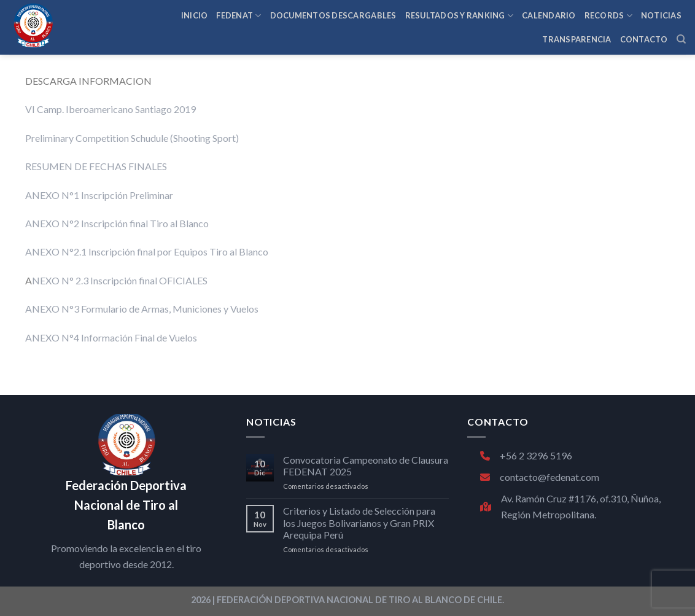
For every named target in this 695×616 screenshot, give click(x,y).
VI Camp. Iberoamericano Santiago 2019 (111, 109)
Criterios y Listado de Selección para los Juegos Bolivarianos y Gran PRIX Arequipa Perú (359, 522)
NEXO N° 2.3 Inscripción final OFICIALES (120, 280)
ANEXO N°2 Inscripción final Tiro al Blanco (117, 223)
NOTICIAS (661, 15)
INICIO (195, 15)
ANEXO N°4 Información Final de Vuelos (111, 337)
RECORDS (608, 16)
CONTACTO (644, 39)
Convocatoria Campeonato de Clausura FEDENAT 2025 (366, 466)
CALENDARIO (549, 15)
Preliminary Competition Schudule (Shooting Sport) (132, 138)
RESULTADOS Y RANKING (460, 16)
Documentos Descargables (333, 15)
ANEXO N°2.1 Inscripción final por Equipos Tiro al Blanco (147, 251)
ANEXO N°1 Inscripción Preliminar (99, 195)
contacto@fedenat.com (540, 477)
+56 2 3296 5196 (526, 455)
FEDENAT (239, 16)
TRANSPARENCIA (577, 39)
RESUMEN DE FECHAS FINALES (96, 166)
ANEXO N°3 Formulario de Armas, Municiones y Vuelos (142, 309)
